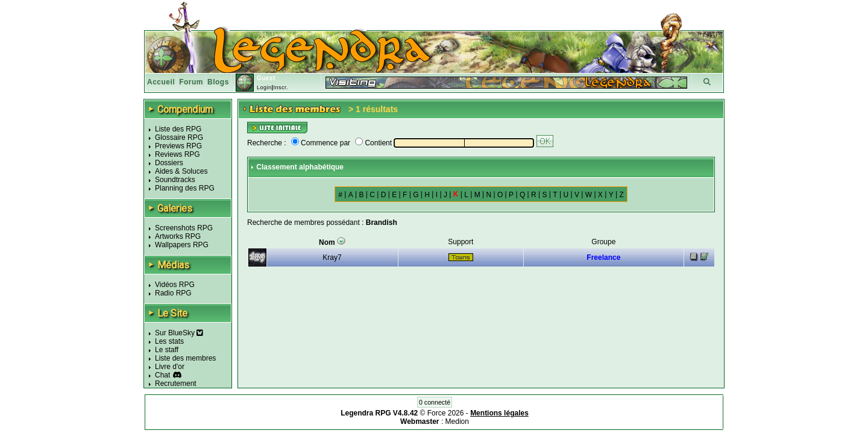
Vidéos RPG (175, 285)
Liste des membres (185, 358)
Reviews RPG (178, 154)
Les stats (169, 341)
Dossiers (169, 163)
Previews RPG (178, 146)
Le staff (167, 350)
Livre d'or (170, 367)
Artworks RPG (178, 236)
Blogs (218, 82)
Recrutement (176, 384)
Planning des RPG (185, 188)
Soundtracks (175, 180)
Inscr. (281, 87)
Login (264, 87)
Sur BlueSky (179, 333)
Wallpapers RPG (182, 245)
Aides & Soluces (181, 171)
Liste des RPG (178, 129)
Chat (162, 375)
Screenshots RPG (184, 228)
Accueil (161, 82)
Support (461, 242)
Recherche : (267, 143)
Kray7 (332, 257)
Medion (457, 422)
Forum (191, 82)
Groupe (603, 242)
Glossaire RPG (179, 137)
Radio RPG (173, 293)
